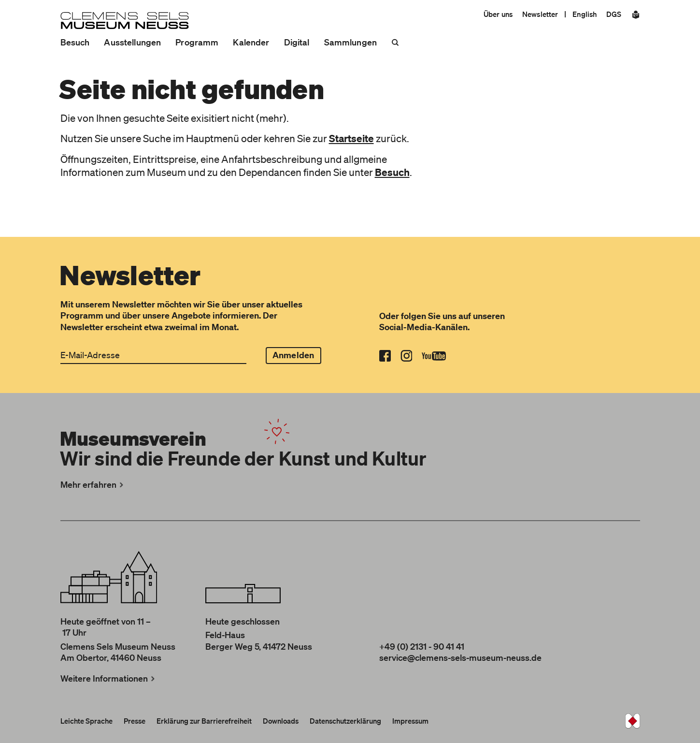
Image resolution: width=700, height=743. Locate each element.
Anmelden (293, 355)
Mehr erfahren (93, 484)
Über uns (498, 14)
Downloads (281, 721)
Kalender (251, 42)
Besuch (75, 42)
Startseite (351, 138)
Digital (297, 42)
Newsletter (540, 14)
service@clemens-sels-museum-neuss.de (460, 657)
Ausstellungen (132, 42)
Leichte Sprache (86, 721)
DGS (614, 14)
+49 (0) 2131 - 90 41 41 (422, 646)
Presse (135, 721)
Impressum (410, 721)
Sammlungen (350, 42)
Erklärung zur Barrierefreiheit (204, 721)
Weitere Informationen (109, 678)
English (585, 14)
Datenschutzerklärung (345, 721)
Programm (197, 42)
